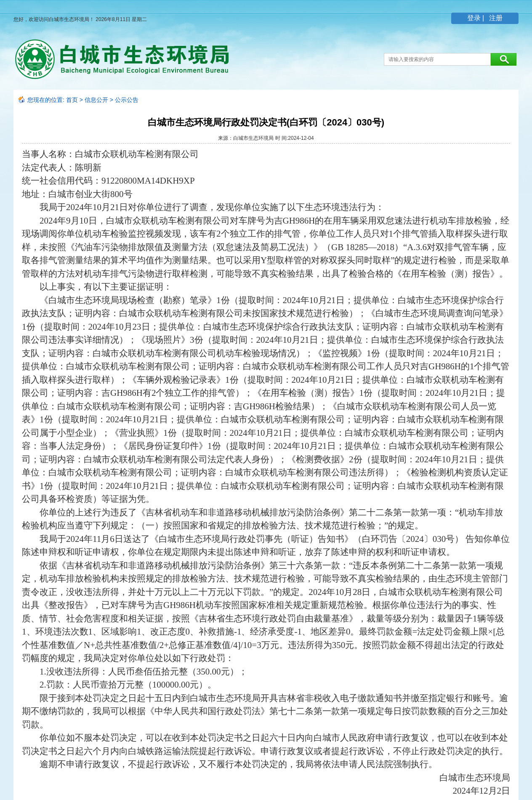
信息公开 (96, 100)
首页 (72, 100)
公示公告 (127, 100)
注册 (495, 18)
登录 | (477, 18)
